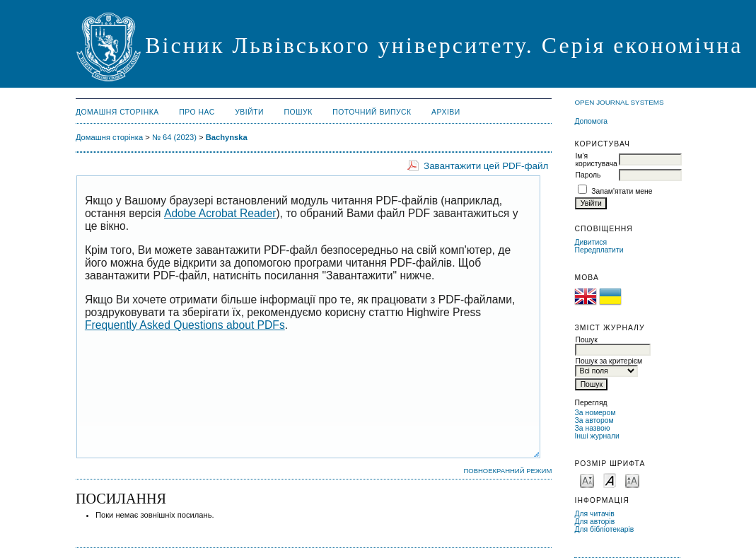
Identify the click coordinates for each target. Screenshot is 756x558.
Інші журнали (597, 436)
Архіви (446, 112)
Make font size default (610, 480)
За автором (594, 420)
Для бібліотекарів (604, 529)
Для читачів (594, 514)
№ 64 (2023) (174, 137)
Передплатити (599, 250)
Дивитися (591, 242)
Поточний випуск (372, 112)
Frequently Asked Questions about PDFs (185, 325)
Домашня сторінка (117, 112)
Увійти (249, 112)
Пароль (588, 175)
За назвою (592, 428)
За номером (595, 413)
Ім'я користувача (596, 160)
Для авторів (594, 522)
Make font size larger (632, 480)
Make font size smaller (587, 480)
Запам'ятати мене (622, 191)
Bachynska (227, 137)
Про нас (197, 112)
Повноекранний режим (507, 471)
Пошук (298, 112)
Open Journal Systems (619, 102)
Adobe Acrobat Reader (220, 213)
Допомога (591, 121)
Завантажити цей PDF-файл (486, 166)
